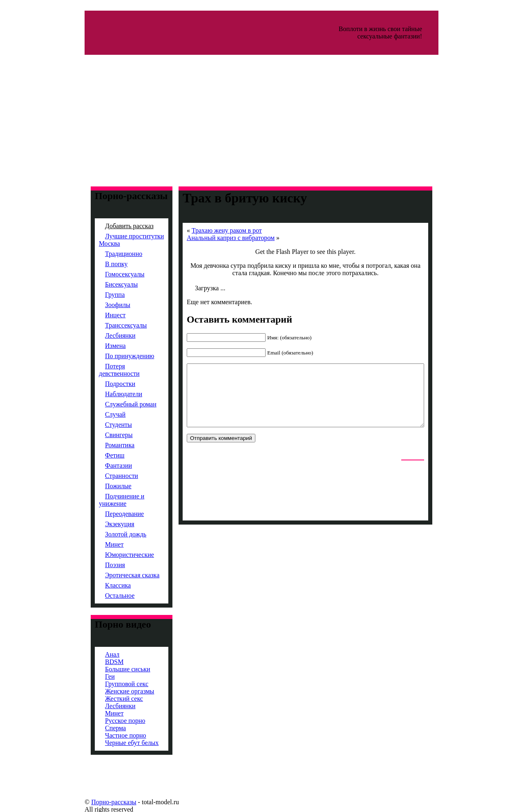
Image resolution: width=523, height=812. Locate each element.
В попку (102, 264)
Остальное (105, 596)
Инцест (101, 315)
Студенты (104, 425)
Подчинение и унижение (107, 500)
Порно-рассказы (99, 802)
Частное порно (111, 735)
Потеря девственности (105, 370)
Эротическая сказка (118, 575)
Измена (101, 346)
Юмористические (115, 555)
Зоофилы (103, 305)
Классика (104, 585)
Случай (101, 414)
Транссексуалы (112, 325)
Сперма (101, 728)
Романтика (105, 445)
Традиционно (109, 254)
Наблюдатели (109, 394)
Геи (96, 676)
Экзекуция (105, 524)
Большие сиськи (113, 669)
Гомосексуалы (111, 274)
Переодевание (110, 514)
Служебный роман (116, 404)
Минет (100, 544)
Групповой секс (112, 684)
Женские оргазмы (115, 691)
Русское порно (111, 721)
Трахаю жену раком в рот (212, 230)
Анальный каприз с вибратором (216, 238)
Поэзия (101, 565)
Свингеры (105, 435)
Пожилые (104, 486)
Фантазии (104, 465)
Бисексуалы (107, 284)
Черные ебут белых (117, 743)
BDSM (100, 662)
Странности (107, 476)
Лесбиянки (106, 335)
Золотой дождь (111, 534)
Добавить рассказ (115, 226)
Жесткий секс (110, 699)
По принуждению (115, 356)
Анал (98, 654)
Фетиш (101, 455)
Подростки (106, 384)
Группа (101, 295)
